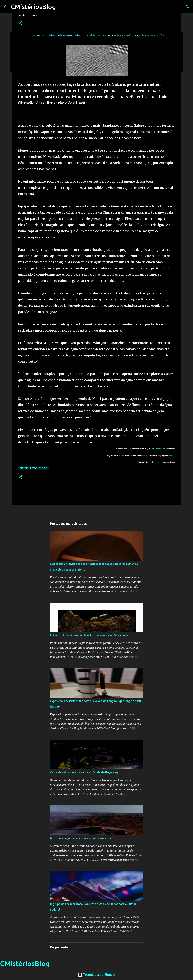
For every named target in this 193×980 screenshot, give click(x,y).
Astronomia (36, 36)
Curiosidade (55, 36)
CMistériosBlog (33, 7)
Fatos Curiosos (74, 36)
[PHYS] (172, 456)
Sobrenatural (147, 36)
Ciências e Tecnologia (33, 468)
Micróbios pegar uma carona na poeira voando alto (83, 838)
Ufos (161, 36)
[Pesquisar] (188, 7)
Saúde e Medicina (125, 36)
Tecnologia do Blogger (96, 975)
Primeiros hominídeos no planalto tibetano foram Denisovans (89, 635)
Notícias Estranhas (99, 36)
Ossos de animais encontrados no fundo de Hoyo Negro (85, 772)
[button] (20, 23)
